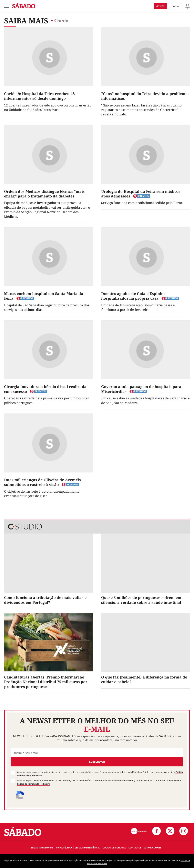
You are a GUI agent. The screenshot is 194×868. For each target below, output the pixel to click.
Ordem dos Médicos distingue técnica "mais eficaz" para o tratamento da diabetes (44, 194)
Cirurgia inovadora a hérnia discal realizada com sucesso (45, 389)
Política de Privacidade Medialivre (33, 784)
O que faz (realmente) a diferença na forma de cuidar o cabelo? (144, 679)
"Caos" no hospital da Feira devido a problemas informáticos (145, 96)
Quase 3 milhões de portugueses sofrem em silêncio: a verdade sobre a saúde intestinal (141, 600)
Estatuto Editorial (42, 848)
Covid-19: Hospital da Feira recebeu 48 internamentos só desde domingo (39, 96)
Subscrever (97, 762)
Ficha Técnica (64, 848)
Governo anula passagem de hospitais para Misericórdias (141, 389)
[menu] (7, 6)
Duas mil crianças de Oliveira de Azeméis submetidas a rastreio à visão (42, 482)
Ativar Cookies (153, 848)
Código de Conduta (114, 848)
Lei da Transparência (87, 848)
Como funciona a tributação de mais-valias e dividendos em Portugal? (45, 600)
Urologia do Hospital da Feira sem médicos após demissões (141, 194)
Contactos (135, 848)
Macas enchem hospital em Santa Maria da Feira (44, 296)
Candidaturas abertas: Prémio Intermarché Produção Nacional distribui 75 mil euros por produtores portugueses (46, 682)
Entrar (175, 6)
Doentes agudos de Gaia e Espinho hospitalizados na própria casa (133, 296)
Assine (160, 6)
